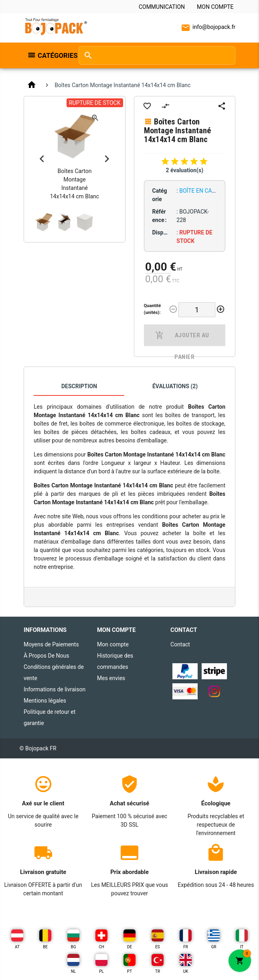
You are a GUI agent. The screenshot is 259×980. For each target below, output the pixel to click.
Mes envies (111, 678)
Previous (42, 159)
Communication (162, 7)
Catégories (54, 55)
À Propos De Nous (47, 656)
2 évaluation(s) (184, 170)
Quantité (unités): (153, 309)
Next (107, 159)
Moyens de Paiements (51, 644)
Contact (180, 644)
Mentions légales (45, 701)
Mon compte (215, 7)
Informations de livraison (55, 689)
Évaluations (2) (175, 386)
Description (79, 386)
